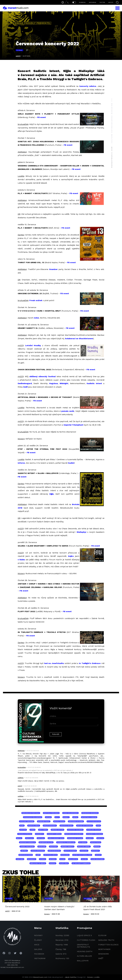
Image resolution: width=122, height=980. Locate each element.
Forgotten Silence (108, 945)
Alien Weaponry (98, 859)
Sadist (71, 463)
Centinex (20, 859)
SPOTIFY (111, 2)
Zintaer (23, 830)
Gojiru (71, 556)
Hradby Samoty (67, 847)
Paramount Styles (75, 838)
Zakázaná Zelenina (75, 830)
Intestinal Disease (89, 817)
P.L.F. (57, 817)
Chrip (32, 830)
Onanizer (53, 269)
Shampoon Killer (46, 842)
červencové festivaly (31, 813)
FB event (42, 117)
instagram (40, 958)
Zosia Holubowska (70, 813)
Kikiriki (53, 863)
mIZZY (18, 56)
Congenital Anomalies (66, 842)
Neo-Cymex (43, 830)
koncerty (39, 834)
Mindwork (104, 954)
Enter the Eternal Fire (82, 855)
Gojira (84, 859)
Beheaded (65, 855)
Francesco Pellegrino (33, 817)
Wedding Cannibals (27, 842)
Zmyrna (24, 851)
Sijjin (52, 494)
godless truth (106, 940)
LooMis (97, 977)
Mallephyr (82, 532)
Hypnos (43, 859)
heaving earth (85, 951)
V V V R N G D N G (94, 821)
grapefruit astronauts (83, 946)
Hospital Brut (34, 826)
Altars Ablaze (84, 956)
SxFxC (75, 817)
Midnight (64, 383)
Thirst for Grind (27, 847)
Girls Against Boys (56, 838)
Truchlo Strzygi (25, 834)
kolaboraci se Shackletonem (79, 339)
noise (36, 318)
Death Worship (70, 851)
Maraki (97, 847)
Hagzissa (54, 383)
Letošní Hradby (33, 345)
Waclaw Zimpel (84, 847)
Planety (90, 838)
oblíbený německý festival (42, 376)
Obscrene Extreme (76, 821)
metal (19, 838)
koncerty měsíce (88, 86)
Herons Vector (57, 830)
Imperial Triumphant (74, 425)
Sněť (25, 387)
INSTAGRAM (92, 2)
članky (38, 940)
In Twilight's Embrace (90, 663)
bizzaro (90, 977)
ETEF (98, 826)
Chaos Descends (38, 851)
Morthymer (104, 949)
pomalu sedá (68, 411)
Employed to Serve (38, 863)
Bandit (66, 817)
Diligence (83, 842)
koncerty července (94, 834)
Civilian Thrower (27, 821)
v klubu (21, 560)
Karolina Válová (94, 830)
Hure (22, 826)
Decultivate (96, 842)
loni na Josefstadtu (54, 663)
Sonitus (100, 838)
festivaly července (51, 813)
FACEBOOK (82, 2)
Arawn (48, 817)
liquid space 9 (84, 935)
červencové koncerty (74, 834)
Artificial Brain (51, 855)
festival (41, 838)
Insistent (53, 847)
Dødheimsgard (25, 383)
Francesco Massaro (90, 813)
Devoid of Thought (85, 826)
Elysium (102, 935)
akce (37, 945)
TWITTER (102, 2)
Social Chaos (59, 821)
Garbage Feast (44, 821)
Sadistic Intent (94, 383)
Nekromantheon (26, 855)
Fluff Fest (64, 863)
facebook (39, 954)
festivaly (29, 838)
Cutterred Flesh (86, 940)
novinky (38, 935)
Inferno (21, 463)
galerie (38, 949)
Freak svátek (36, 300)
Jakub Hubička (70, 977)
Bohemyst (32, 859)
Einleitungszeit (50, 826)
